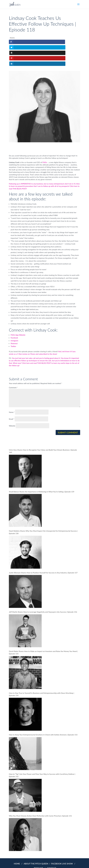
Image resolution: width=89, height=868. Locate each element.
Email (12, 397)
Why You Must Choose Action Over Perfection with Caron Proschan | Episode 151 (40, 794)
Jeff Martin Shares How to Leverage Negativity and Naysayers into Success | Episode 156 (43, 590)
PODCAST (39, 846)
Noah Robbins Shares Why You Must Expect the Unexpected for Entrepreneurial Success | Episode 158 (43, 510)
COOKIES (50, 863)
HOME (17, 842)
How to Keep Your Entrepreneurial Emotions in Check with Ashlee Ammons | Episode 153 (43, 713)
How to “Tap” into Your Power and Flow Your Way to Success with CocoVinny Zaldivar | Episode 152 (42, 753)
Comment (13, 366)
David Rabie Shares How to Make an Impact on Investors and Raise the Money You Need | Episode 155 (43, 631)
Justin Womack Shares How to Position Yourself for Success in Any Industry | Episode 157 (43, 551)
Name (12, 390)
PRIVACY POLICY (41, 863)
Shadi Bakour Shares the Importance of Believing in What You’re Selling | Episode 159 (41, 470)
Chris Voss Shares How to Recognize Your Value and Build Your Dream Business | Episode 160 (43, 429)
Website (12, 404)
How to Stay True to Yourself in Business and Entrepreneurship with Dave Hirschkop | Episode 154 (41, 672)
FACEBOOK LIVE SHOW (62, 842)
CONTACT (51, 846)
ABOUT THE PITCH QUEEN (36, 842)
